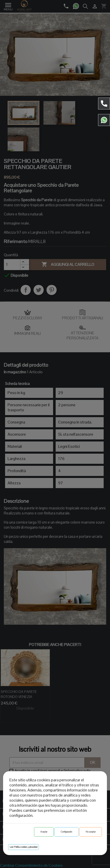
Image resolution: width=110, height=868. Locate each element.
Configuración (66, 832)
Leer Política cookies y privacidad (23, 847)
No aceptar (91, 832)
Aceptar (44, 832)
